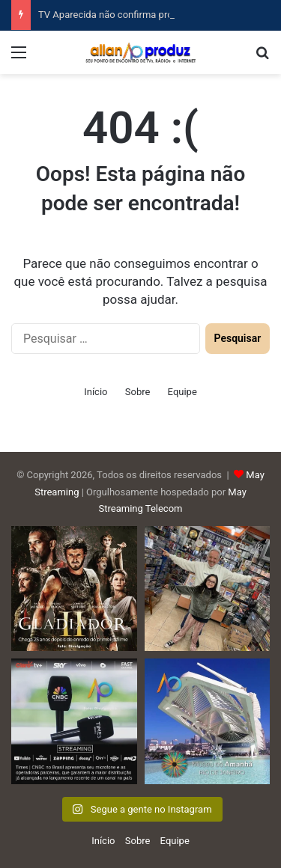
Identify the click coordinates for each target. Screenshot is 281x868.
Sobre (138, 392)
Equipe (182, 392)
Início (96, 392)
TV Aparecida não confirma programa (120, 15)
